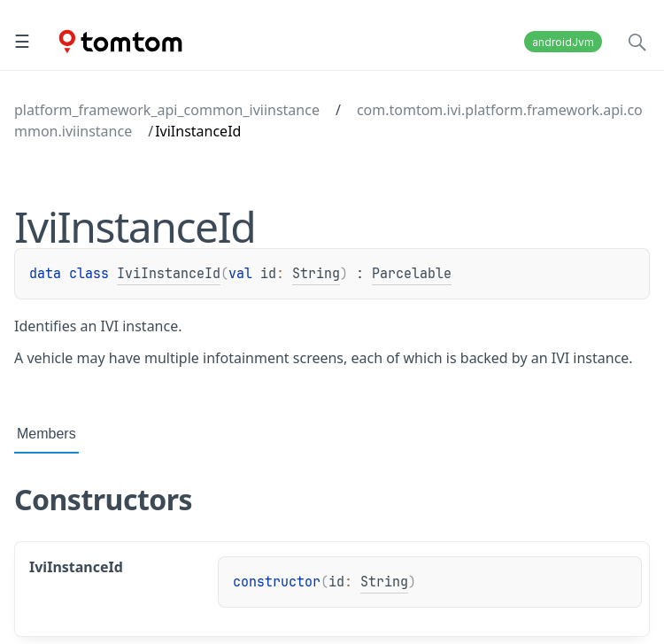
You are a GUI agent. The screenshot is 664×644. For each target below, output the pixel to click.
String (316, 274)
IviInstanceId (169, 274)
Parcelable (412, 274)
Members (46, 434)
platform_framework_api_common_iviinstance (167, 110)
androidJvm (563, 42)
